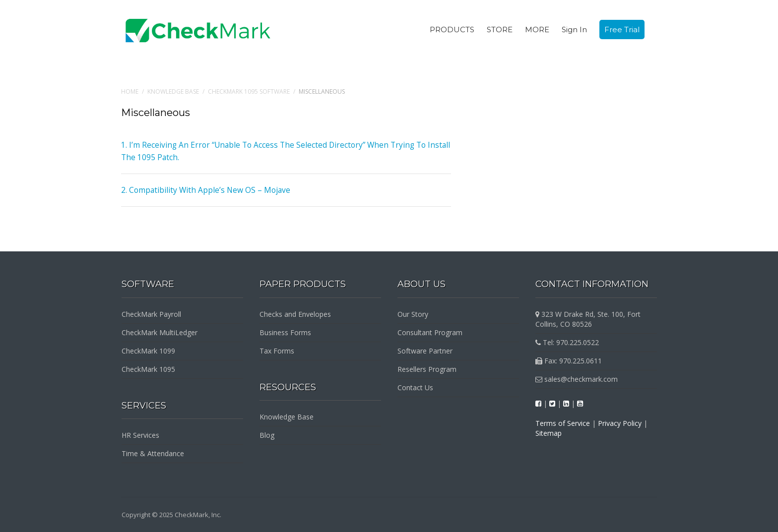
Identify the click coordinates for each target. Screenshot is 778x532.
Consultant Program (430, 332)
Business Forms (285, 332)
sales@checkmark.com (577, 379)
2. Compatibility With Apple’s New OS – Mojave (201, 190)
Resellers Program (427, 369)
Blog (267, 435)
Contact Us (415, 387)
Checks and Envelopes (295, 314)
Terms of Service (563, 423)
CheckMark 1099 (148, 351)
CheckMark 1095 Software (249, 91)
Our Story (413, 314)
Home (130, 91)
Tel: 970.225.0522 (567, 342)
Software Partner (425, 351)
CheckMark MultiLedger (160, 332)
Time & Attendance (153, 453)
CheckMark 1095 (148, 369)
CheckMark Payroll (151, 314)
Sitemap (549, 433)
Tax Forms (277, 351)
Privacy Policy (620, 423)
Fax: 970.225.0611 (569, 361)
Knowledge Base (173, 91)
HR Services (140, 435)
